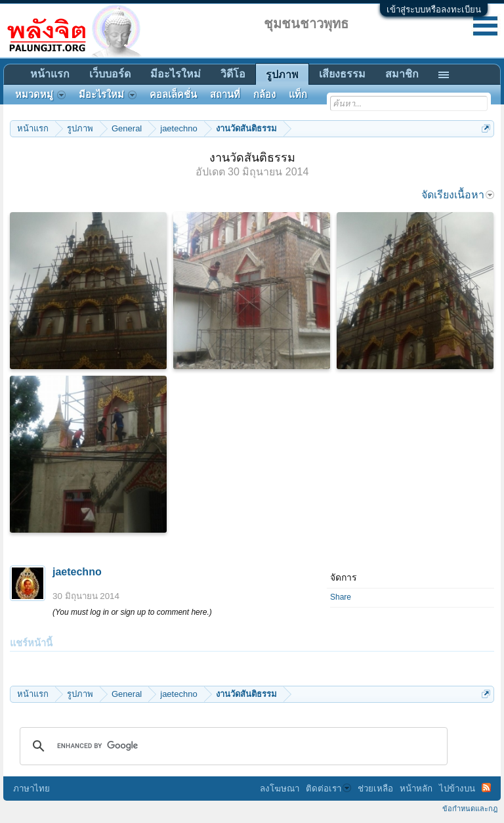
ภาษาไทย (31, 789)
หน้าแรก (50, 74)
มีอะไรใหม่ (176, 74)
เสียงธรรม (342, 74)
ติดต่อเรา (328, 789)
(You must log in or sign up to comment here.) (132, 612)
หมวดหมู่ (40, 95)
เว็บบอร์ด (110, 74)
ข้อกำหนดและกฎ (470, 809)
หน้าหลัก (416, 789)
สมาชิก (402, 74)
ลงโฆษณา (280, 789)
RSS (486, 788)
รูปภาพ (282, 75)
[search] (232, 746)
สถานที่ (225, 95)
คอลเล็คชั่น (173, 95)
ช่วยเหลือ (375, 789)
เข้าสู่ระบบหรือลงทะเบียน (434, 10)
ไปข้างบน (457, 789)
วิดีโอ (233, 74)
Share (341, 597)
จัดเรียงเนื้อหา (458, 195)
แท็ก (298, 95)
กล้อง (264, 95)
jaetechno (77, 572)
